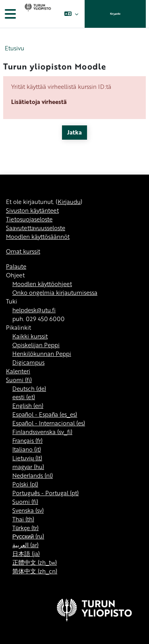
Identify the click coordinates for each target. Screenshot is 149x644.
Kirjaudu (115, 14)
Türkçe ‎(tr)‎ (25, 528)
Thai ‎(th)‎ (23, 519)
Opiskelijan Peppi (36, 345)
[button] (71, 14)
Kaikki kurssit (30, 336)
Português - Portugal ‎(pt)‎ (45, 493)
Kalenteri (18, 371)
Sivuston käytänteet (32, 210)
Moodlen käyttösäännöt (38, 236)
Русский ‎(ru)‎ (28, 536)
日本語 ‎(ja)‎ (26, 554)
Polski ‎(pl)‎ (25, 484)
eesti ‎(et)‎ (24, 397)
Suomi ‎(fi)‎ (19, 380)
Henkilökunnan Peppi (42, 354)
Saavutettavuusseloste (36, 228)
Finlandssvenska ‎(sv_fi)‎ (42, 432)
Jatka (74, 132)
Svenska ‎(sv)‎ (28, 510)
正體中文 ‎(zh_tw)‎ (35, 562)
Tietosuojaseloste (29, 219)
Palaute (16, 266)
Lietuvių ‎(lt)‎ (27, 458)
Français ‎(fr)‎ (27, 440)
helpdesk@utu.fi (34, 310)
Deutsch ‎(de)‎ (29, 388)
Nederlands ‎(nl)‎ (33, 475)
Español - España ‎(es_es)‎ (45, 414)
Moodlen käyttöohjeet (42, 284)
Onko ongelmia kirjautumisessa (55, 292)
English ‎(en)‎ (28, 406)
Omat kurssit (23, 251)
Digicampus (28, 362)
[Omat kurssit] (37, 14)
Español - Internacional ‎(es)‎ (49, 423)
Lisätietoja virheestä (39, 102)
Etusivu (15, 48)
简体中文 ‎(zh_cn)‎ (35, 571)
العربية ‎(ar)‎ (25, 545)
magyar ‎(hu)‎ (28, 467)
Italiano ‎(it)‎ (27, 449)
